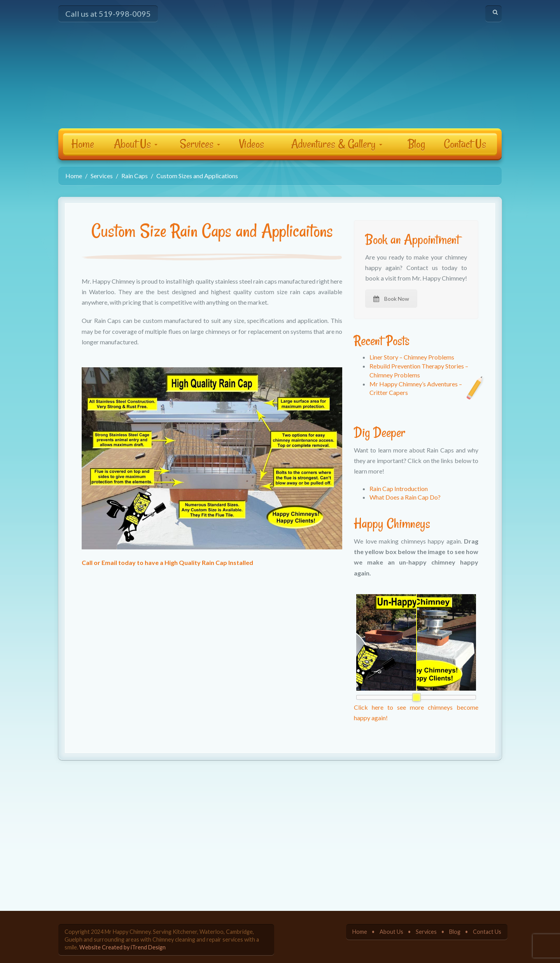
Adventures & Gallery (337, 144)
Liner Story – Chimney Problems (412, 357)
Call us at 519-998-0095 (108, 14)
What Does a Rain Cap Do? (405, 497)
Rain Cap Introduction (399, 489)
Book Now (391, 299)
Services (200, 144)
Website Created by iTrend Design (122, 947)
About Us (136, 144)
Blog (416, 144)
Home (83, 144)
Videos (252, 144)
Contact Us (465, 144)
